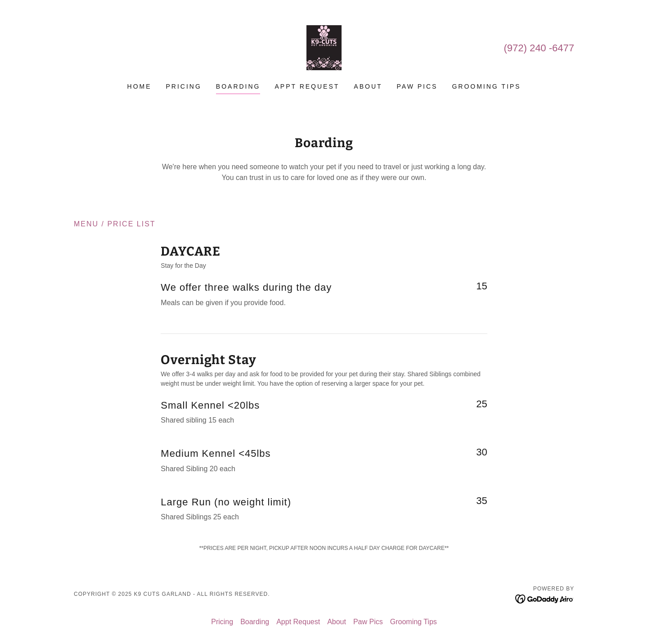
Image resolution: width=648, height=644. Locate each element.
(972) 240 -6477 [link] (539, 48)
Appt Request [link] (307, 86)
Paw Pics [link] (417, 86)
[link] (324, 47)
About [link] (368, 86)
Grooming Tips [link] (486, 86)
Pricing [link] (184, 86)
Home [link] (139, 86)
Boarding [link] (238, 86)
